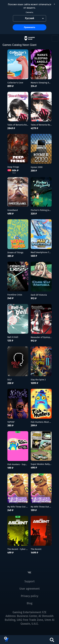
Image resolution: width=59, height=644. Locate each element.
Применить (30, 27)
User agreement (30, 589)
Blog (29, 603)
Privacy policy (30, 596)
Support (29, 581)
